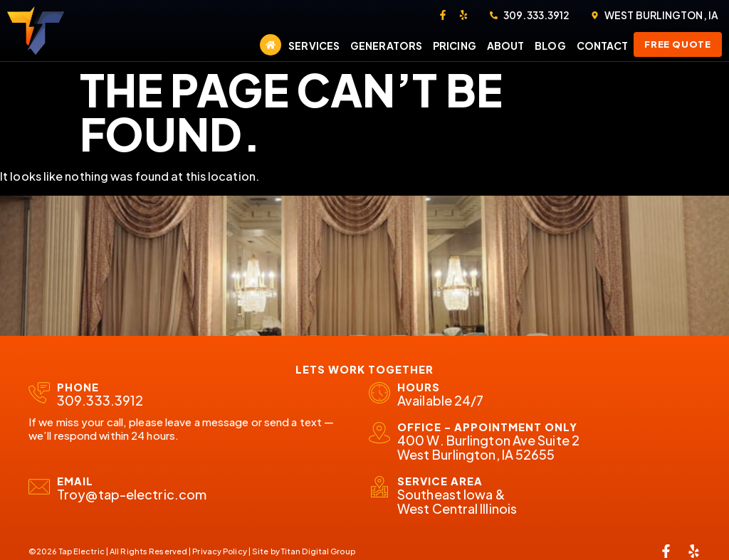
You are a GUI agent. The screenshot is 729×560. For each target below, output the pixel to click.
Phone (78, 387)
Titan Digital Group (318, 551)
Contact (603, 46)
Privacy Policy (219, 551)
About (506, 46)
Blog (550, 46)
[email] (39, 487)
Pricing (455, 46)
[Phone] (39, 393)
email (75, 481)
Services (314, 46)
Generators (386, 46)
